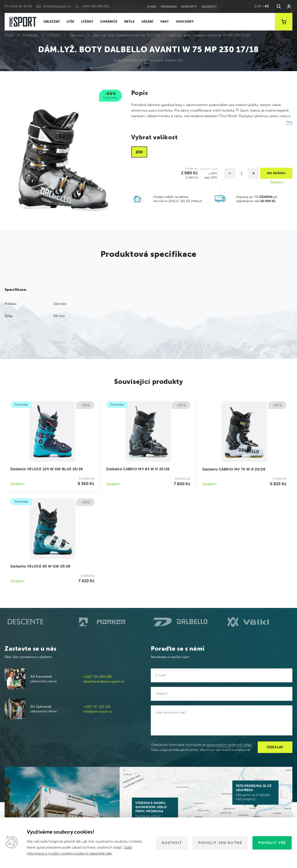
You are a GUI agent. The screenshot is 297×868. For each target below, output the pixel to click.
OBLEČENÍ (52, 22)
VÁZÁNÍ (147, 22)
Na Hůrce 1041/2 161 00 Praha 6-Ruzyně (155, 812)
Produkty (31, 35)
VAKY (165, 22)
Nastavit (172, 843)
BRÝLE (129, 22)
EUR (258, 6)
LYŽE (70, 22)
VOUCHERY (185, 22)
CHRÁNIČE (109, 22)
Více (289, 122)
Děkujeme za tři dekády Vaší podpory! (255, 792)
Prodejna (169, 7)
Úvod (9, 35)
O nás (152, 7)
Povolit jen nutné (220, 843)
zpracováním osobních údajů (229, 745)
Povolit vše (272, 843)
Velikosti (209, 7)
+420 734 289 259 (95, 6)
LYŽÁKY (87, 22)
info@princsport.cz (57, 6)
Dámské (77, 35)
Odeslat (275, 747)
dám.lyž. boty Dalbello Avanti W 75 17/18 (126, 35)
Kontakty (189, 7)
